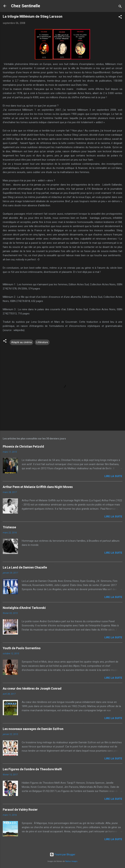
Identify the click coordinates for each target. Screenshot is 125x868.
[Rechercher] (120, 7)
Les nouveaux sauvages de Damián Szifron (33, 729)
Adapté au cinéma (21, 342)
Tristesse (9, 527)
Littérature (42, 342)
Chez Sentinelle (26, 6)
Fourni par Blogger (62, 854)
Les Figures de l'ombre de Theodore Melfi (32, 769)
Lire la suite (113, 476)
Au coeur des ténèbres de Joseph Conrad (32, 688)
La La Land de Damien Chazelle (25, 567)
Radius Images (71, 861)
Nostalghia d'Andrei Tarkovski (24, 608)
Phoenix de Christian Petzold (23, 446)
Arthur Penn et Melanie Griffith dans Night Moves (38, 487)
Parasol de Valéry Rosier (20, 810)
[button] (120, 17)
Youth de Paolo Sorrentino (22, 648)
